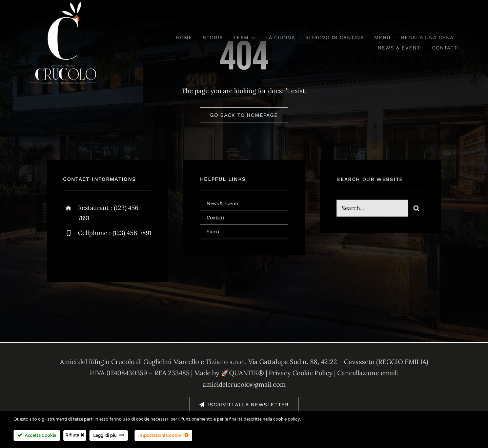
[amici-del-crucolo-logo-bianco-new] (63, 5)
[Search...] (372, 209)
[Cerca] (416, 209)
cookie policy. (287, 419)
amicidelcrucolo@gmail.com (244, 384)
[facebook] (71, 255)
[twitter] (89, 255)
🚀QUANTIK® (242, 373)
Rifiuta (75, 435)
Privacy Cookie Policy (301, 373)
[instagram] (108, 255)
